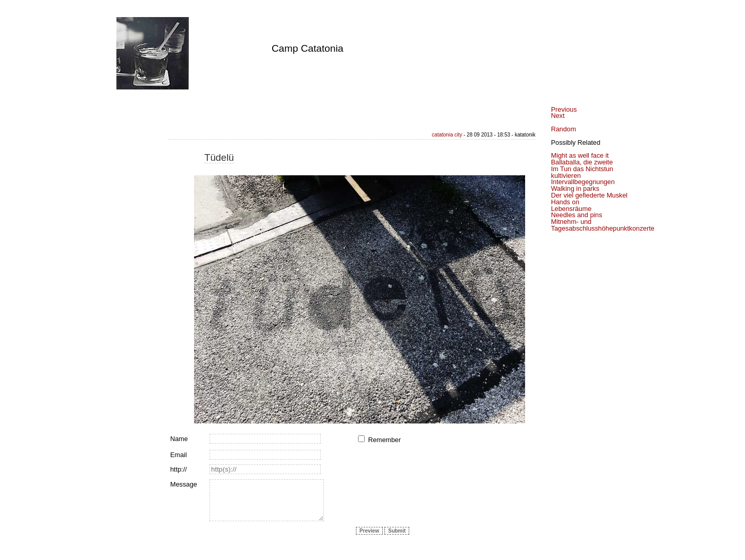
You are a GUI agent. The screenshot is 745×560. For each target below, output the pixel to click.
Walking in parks (575, 188)
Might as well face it (580, 155)
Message (184, 484)
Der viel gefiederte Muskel (589, 195)
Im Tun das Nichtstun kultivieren (582, 172)
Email (178, 455)
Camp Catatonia (308, 48)
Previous (564, 109)
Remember (384, 440)
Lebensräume (571, 209)
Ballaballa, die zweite (582, 162)
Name (179, 439)
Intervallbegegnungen (583, 182)
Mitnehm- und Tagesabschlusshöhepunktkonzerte (603, 225)
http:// (178, 469)
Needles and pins (577, 215)
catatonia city (447, 135)
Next (558, 116)
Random (563, 129)
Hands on (565, 202)
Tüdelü (219, 157)
